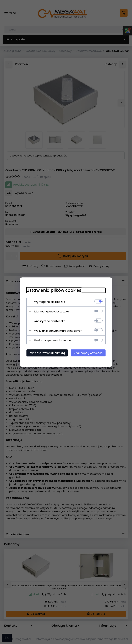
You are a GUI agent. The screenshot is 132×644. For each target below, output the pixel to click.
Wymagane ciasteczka (50, 302)
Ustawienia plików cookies (54, 290)
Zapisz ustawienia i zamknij (47, 353)
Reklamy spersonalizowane (53, 340)
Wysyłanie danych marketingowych (58, 331)
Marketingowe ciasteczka (52, 311)
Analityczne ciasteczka (50, 321)
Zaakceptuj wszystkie (88, 353)
